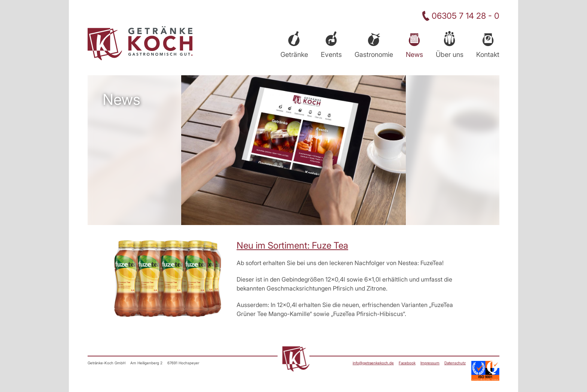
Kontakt (488, 54)
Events (331, 54)
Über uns (450, 54)
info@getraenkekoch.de (373, 363)
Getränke (294, 54)
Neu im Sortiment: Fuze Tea (292, 245)
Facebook (407, 363)
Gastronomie (374, 54)
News (414, 54)
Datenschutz (455, 363)
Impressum (430, 363)
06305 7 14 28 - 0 (466, 16)
